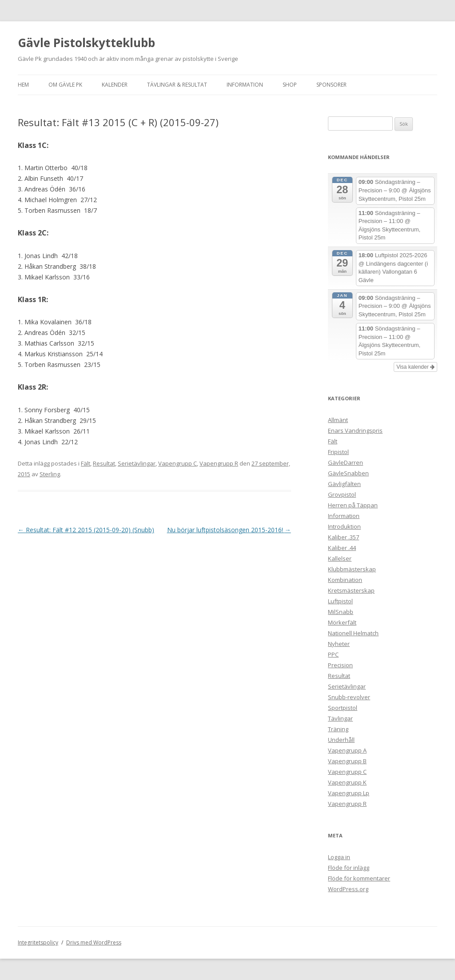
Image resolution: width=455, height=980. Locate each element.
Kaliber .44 (342, 548)
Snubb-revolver (349, 697)
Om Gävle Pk (65, 85)
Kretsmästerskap (351, 590)
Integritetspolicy (38, 942)
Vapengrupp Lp (349, 793)
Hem (23, 85)
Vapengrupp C (178, 463)
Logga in (339, 857)
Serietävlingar (137, 463)
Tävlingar (340, 718)
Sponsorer (331, 85)
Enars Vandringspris (355, 430)
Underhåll (341, 740)
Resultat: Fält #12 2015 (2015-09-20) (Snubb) (86, 530)
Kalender (115, 85)
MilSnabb (341, 612)
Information (245, 85)
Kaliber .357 (343, 537)
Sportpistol (343, 708)
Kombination (345, 580)
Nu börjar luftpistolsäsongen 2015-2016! (229, 530)
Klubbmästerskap (352, 569)
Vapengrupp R (219, 463)
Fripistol (338, 452)
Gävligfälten (344, 484)
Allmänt (338, 420)
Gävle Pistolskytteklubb (86, 43)
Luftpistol (340, 601)
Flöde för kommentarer (359, 878)
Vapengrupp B (347, 761)
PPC (333, 654)
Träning (338, 729)
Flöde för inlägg (349, 868)
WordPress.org (348, 889)
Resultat (104, 463)
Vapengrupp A (347, 750)
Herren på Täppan (353, 505)
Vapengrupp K (347, 782)
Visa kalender (415, 367)
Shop (290, 85)
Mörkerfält (342, 622)
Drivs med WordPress (94, 942)
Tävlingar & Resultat (177, 85)
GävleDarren (345, 462)
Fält (86, 463)
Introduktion (344, 526)
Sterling (50, 474)
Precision (340, 665)
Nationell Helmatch (353, 633)
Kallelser (340, 558)
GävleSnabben (348, 473)
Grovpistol (342, 494)
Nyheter (339, 644)
